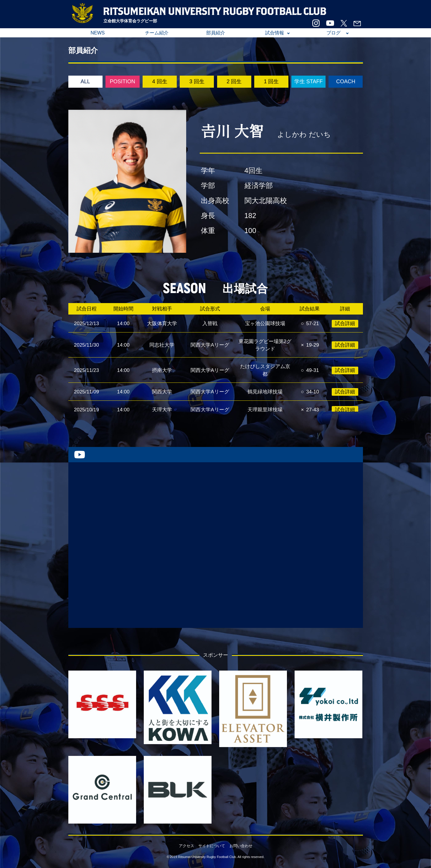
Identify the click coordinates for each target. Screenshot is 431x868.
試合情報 (275, 33)
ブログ (333, 33)
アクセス (186, 846)
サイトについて (212, 846)
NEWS (98, 33)
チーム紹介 (157, 33)
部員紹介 (216, 33)
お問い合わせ (241, 846)
